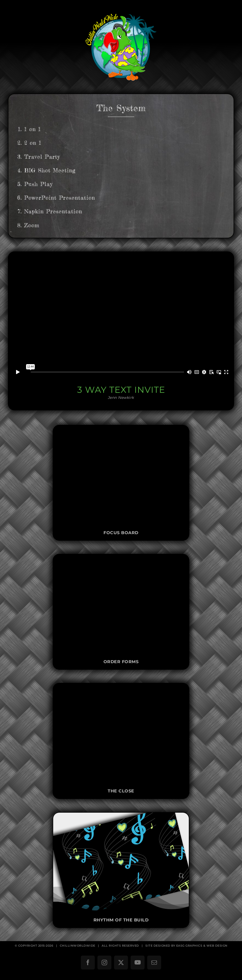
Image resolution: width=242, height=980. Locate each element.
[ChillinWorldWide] (121, 9)
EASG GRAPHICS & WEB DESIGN (202, 946)
